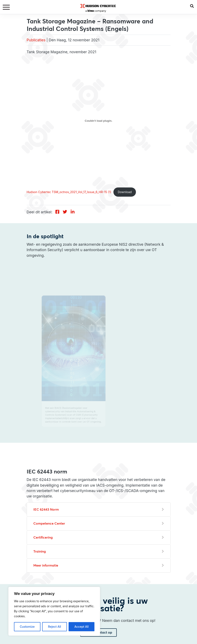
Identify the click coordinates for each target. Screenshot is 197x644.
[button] (194, 5)
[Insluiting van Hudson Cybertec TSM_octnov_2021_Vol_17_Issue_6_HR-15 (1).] (99, 121)
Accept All (82, 627)
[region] (54, 611)
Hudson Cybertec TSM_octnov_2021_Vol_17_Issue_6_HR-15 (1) (69, 192)
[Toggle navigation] (7, 7)
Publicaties (36, 40)
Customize (27, 627)
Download (125, 192)
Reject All (54, 627)
